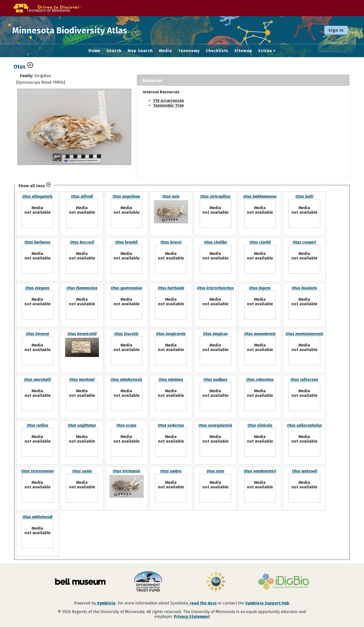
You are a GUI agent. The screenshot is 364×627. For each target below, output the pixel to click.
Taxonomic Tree (168, 105)
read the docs (203, 603)
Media (165, 51)
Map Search (140, 51)
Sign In (336, 30)
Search (114, 51)
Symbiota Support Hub (267, 603)
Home (94, 51)
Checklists (217, 51)
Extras (265, 51)
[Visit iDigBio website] (284, 582)
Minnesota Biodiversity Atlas (79, 30)
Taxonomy (189, 51)
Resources (152, 81)
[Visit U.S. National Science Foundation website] (216, 582)
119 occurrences (168, 101)
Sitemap (243, 51)
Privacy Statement (192, 617)
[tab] (152, 81)
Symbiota (106, 603)
